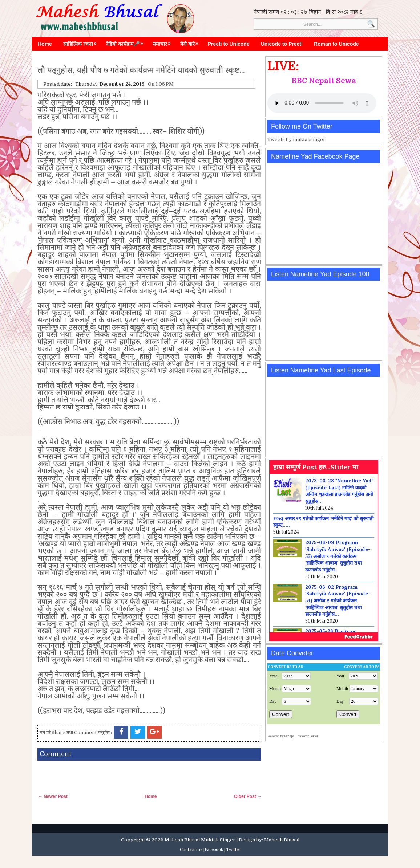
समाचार (163, 42)
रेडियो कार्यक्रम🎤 (126, 42)
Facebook (214, 850)
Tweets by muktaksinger (296, 140)
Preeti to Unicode (229, 44)
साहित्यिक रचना (82, 42)
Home (45, 44)
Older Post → (248, 796)
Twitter (233, 850)
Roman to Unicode (336, 44)
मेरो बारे (191, 42)
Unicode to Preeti (282, 44)
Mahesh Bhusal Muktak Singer (200, 840)
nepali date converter (303, 736)
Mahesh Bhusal (282, 840)
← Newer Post (53, 796)
